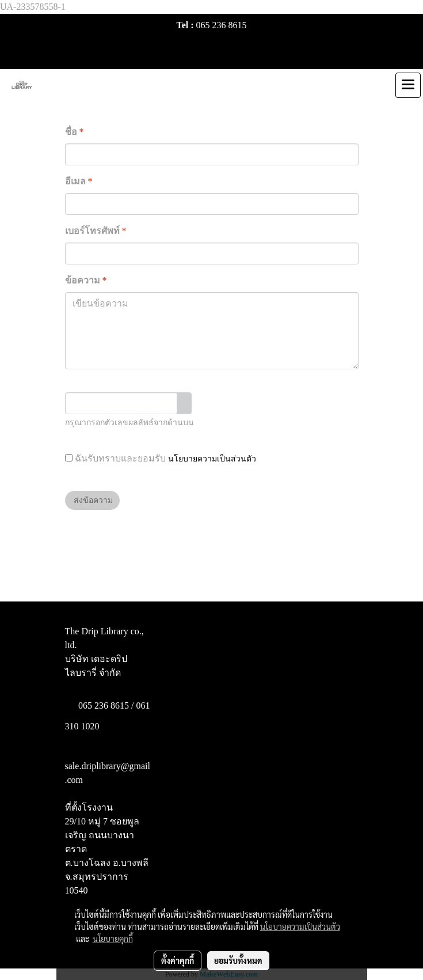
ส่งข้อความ (93, 500)
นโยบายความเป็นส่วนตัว (212, 459)
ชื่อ (75, 132)
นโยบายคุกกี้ (113, 939)
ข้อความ (86, 280)
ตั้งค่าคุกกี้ (178, 960)
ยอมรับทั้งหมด (238, 960)
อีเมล (79, 181)
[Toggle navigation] (408, 85)
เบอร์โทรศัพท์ (96, 231)
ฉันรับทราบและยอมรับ (161, 458)
